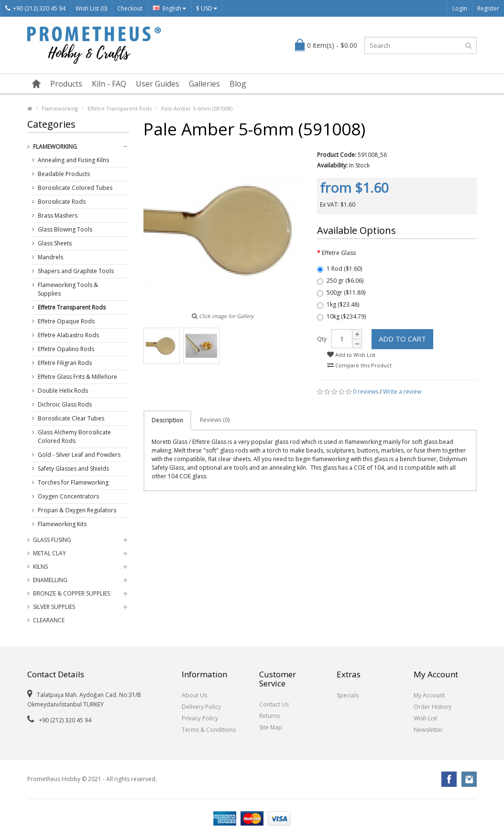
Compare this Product (359, 365)
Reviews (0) (215, 420)
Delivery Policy (201, 707)
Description (167, 420)
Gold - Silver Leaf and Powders (79, 455)
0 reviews (366, 392)
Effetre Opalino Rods (66, 349)
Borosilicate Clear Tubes (71, 418)
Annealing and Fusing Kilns (73, 160)
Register (488, 8)
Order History (433, 707)
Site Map (271, 727)
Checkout (130, 8)
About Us (194, 695)
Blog (238, 84)
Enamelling (50, 580)
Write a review (402, 392)
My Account (429, 695)
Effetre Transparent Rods (120, 108)
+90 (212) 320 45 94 (35, 8)
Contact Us (274, 704)
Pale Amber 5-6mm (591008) (197, 108)
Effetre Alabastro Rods (68, 335)
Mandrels (50, 257)
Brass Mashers (58, 215)
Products (66, 84)
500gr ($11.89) (341, 293)
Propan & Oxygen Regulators (77, 510)
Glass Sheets (55, 243)
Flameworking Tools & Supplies (68, 289)
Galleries (204, 84)
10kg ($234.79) (341, 316)
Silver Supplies (54, 607)
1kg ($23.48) (338, 304)
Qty (322, 339)
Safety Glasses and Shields (73, 469)
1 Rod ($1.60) (340, 269)
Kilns (40, 567)
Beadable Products (64, 174)
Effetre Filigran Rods (65, 363)
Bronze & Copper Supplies (71, 593)
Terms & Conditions (209, 730)
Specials (348, 695)
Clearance (49, 620)
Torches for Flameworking (73, 482)
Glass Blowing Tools (65, 229)
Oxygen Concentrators (68, 496)
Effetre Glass (339, 253)
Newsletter (428, 730)
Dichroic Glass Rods (65, 404)
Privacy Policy (200, 718)
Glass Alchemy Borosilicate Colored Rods (74, 436)
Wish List (425, 718)
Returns (269, 716)
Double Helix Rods (63, 391)
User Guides (158, 84)
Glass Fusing (52, 540)
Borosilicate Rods (62, 202)
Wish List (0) (91, 8)
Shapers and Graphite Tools (76, 271)
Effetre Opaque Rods (66, 321)
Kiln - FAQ (109, 84)
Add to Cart (402, 339)
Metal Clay (49, 553)
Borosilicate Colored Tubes (75, 188)
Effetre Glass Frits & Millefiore (77, 377)
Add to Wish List (351, 355)
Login (460, 8)
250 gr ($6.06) (340, 281)
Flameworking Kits (62, 524)
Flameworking (60, 108)
